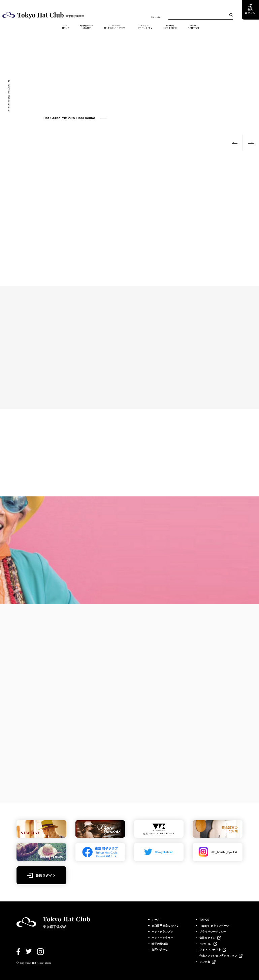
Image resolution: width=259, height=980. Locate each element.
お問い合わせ (219, 29)
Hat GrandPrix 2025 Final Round (69, 118)
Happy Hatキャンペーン (214, 925)
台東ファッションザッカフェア (218, 955)
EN (153, 17)
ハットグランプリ (116, 29)
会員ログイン (250, 11)
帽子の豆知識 (188, 29)
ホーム (42, 29)
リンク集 (205, 961)
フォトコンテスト (210, 949)
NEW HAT (206, 944)
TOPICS (204, 919)
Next (251, 143)
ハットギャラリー (153, 29)
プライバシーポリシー (213, 931)
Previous (235, 143)
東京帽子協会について (74, 29)
